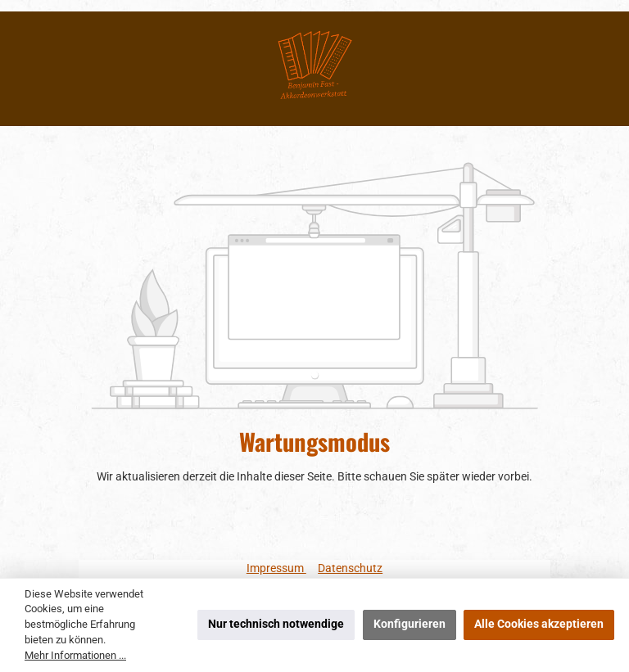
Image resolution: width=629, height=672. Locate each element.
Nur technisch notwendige (276, 624)
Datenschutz (350, 568)
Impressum (276, 568)
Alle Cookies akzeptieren (539, 624)
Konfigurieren (410, 624)
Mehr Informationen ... (75, 655)
